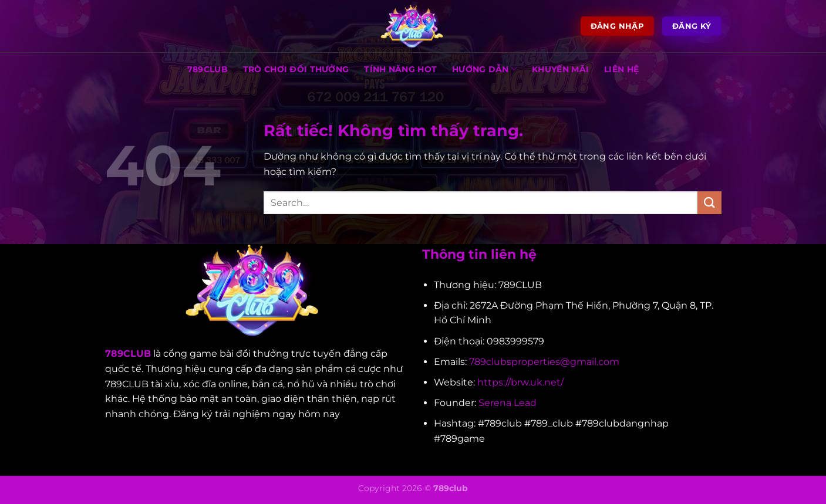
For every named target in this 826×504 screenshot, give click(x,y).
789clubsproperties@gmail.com (544, 362)
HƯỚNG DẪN (484, 69)
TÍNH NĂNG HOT (400, 69)
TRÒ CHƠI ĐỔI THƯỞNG (296, 69)
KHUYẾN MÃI (560, 69)
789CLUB (208, 69)
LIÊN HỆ (621, 69)
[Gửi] (709, 203)
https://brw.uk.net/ (520, 382)
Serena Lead (508, 403)
